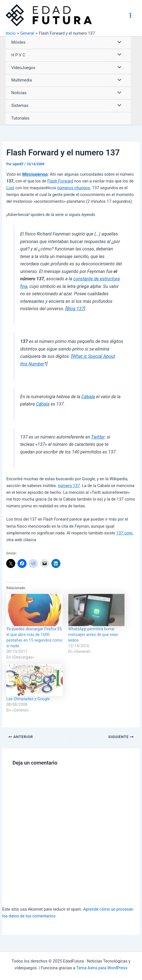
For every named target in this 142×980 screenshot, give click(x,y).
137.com (124, 533)
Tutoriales (20, 118)
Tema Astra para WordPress (102, 968)
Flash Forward (60, 181)
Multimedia (22, 80)
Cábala (88, 397)
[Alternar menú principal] (130, 15)
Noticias (19, 93)
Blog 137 (75, 309)
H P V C (18, 55)
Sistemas (20, 105)
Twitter (98, 437)
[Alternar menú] (118, 43)
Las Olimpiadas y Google (28, 699)
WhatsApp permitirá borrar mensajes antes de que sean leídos (93, 635)
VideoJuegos (23, 68)
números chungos (74, 188)
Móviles (18, 42)
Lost (10, 188)
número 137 (69, 486)
